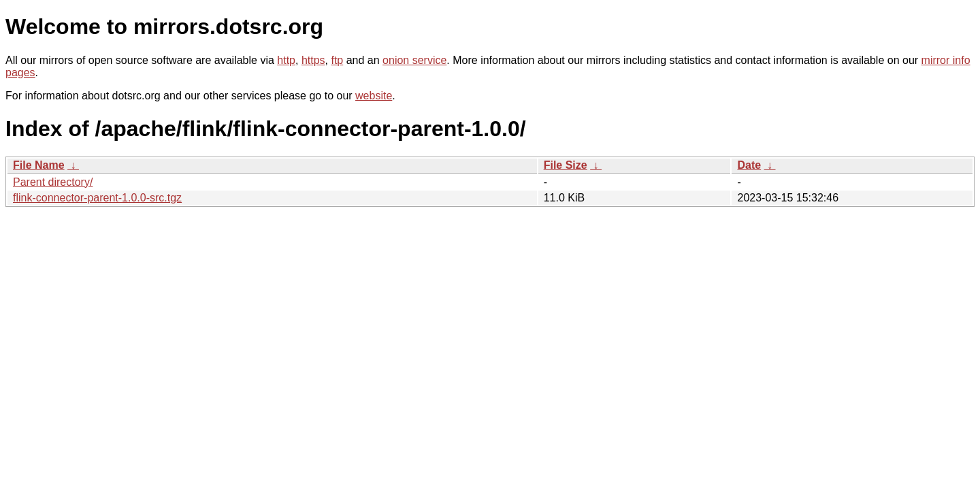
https (313, 60)
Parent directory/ (53, 182)
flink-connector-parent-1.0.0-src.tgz (97, 198)
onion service (414, 60)
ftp (337, 60)
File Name (39, 165)
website (374, 96)
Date (749, 165)
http (286, 60)
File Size (566, 165)
